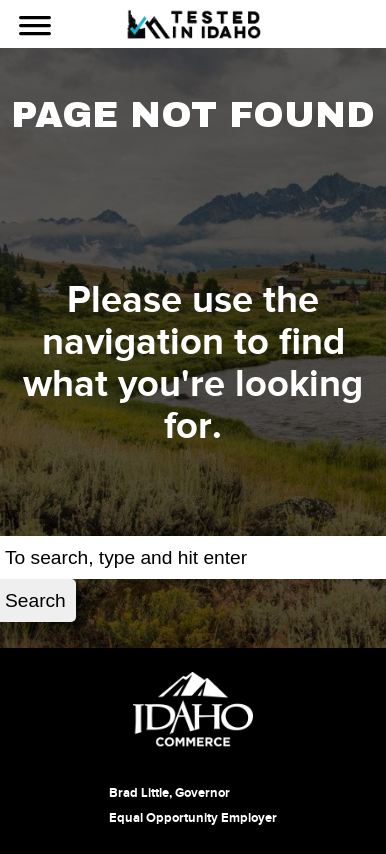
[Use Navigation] (35, 28)
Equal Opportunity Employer (193, 818)
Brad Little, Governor (169, 793)
